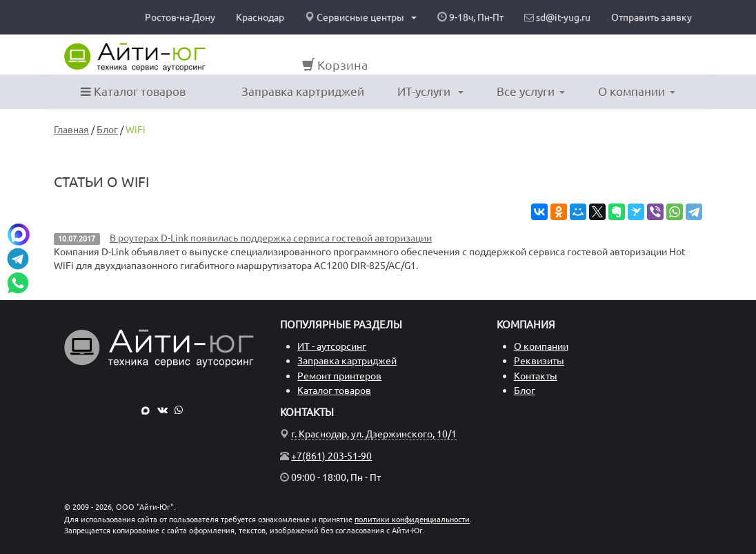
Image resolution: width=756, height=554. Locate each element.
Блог (107, 130)
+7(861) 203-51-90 (331, 456)
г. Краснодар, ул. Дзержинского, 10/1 (374, 434)
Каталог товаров (133, 91)
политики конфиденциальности (412, 520)
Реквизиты (539, 361)
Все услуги (531, 91)
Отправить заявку (651, 17)
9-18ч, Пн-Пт (470, 17)
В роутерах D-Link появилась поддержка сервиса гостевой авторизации (271, 238)
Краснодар (260, 17)
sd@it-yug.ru (557, 17)
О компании (637, 91)
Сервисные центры (361, 17)
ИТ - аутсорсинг (332, 346)
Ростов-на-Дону (180, 17)
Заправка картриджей (303, 91)
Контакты (536, 376)
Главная (71, 130)
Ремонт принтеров (339, 376)
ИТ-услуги (430, 91)
